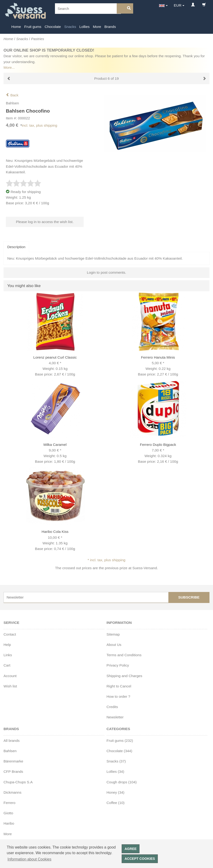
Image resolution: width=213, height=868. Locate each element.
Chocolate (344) (120, 751)
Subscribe (189, 597)
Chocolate (53, 27)
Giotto (8, 813)
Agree (130, 849)
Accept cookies (140, 859)
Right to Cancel (119, 686)
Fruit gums (33, 27)
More (97, 27)
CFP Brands (13, 771)
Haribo (9, 823)
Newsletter (115, 717)
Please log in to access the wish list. (45, 222)
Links (8, 655)
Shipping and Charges (124, 676)
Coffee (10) (116, 803)
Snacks (70, 27)
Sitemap (113, 634)
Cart (7, 665)
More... (9, 67)
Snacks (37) (116, 761)
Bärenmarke (13, 761)
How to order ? (118, 696)
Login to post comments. (107, 272)
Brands (110, 27)
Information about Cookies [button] (29, 859)
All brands (12, 741)
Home (16, 27)
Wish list (10, 686)
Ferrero (9, 803)
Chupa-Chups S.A (18, 782)
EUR (178, 5)
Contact (10, 634)
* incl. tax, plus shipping (106, 560)
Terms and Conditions (124, 655)
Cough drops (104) (122, 782)
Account (10, 676)
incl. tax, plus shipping (40, 125)
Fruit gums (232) (120, 741)
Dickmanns (12, 792)
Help (7, 645)
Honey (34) (116, 792)
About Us (114, 645)
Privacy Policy (118, 665)
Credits (112, 707)
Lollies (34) (115, 771)
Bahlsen (10, 751)
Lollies (85, 27)
